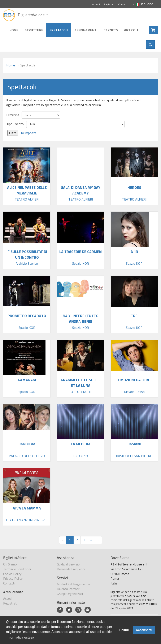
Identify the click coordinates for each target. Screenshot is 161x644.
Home (14, 30)
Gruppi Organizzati (70, 594)
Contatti (123, 4)
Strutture (34, 30)
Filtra (13, 133)
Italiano (143, 4)
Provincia (13, 115)
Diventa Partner (68, 589)
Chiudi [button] (124, 630)
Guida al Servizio (68, 564)
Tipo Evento (15, 124)
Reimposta (29, 133)
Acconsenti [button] (144, 630)
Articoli (131, 30)
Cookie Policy (12, 574)
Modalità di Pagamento (73, 584)
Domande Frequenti (71, 569)
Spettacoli (59, 30)
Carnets (111, 30)
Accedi (96, 4)
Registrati (109, 4)
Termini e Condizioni (17, 569)
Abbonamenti (86, 30)
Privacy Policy (13, 578)
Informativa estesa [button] (20, 637)
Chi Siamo (10, 564)
